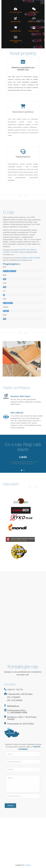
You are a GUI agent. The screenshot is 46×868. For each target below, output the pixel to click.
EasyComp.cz (12, 706)
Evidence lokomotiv (34, 31)
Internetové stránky (34, 22)
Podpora (28, 865)
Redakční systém (16, 22)
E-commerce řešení (16, 31)
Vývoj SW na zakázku (16, 12)
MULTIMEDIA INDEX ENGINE (29, 259)
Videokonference (34, 12)
